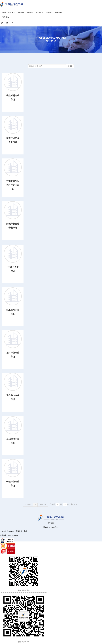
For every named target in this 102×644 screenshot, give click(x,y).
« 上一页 (28, 505)
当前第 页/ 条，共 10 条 (64, 504)
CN (12, 23)
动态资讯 (5, 17)
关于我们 (51, 523)
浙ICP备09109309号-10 (51, 527)
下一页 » (43, 505)
